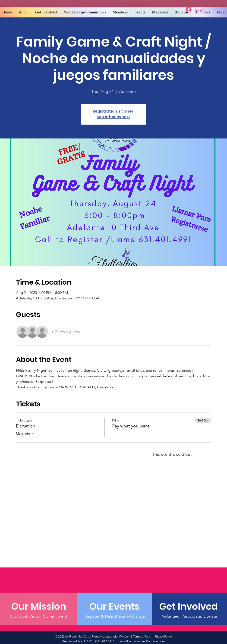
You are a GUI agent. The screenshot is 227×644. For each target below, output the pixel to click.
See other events (113, 117)
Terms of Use (142, 636)
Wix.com (125, 636)
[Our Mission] (39, 606)
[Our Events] (115, 606)
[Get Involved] (189, 606)
